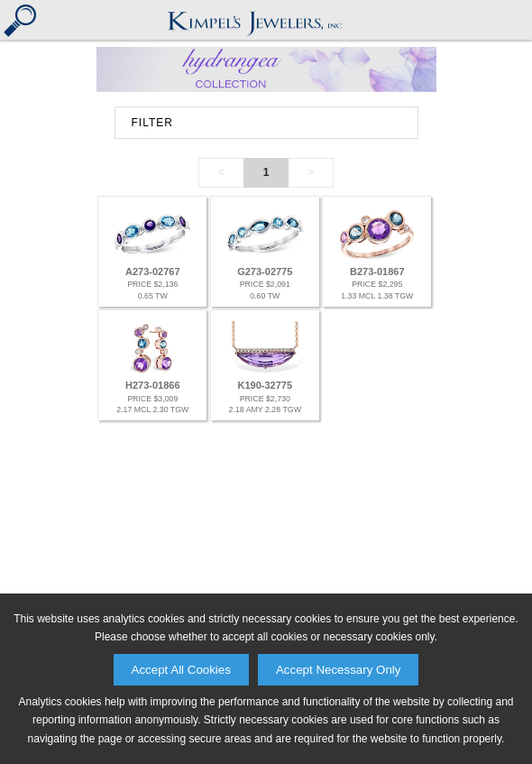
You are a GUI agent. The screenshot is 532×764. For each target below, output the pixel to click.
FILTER (152, 123)
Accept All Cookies (181, 670)
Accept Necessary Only (339, 670)
